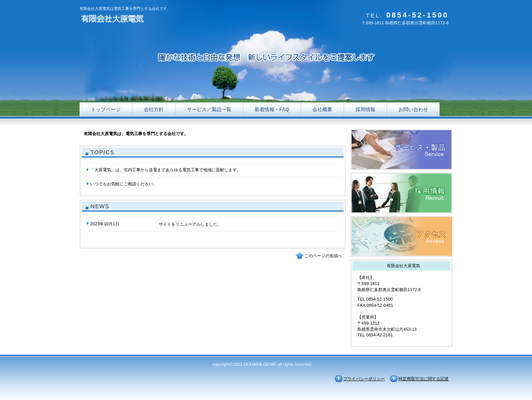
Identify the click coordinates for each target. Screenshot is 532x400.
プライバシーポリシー (364, 379)
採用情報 (401, 193)
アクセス (401, 236)
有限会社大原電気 (156, 20)
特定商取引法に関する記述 (424, 379)
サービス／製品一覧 (401, 150)
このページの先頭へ (323, 256)
